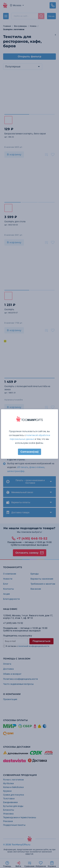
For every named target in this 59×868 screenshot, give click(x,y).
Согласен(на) (29, 452)
